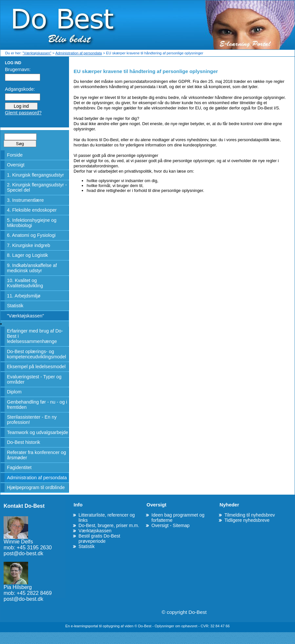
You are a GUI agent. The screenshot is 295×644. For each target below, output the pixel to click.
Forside (15, 155)
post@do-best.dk (23, 553)
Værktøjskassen (95, 531)
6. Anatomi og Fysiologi (31, 235)
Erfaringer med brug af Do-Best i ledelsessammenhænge (35, 336)
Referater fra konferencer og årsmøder (36, 455)
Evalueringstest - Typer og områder (34, 379)
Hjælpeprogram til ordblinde (36, 487)
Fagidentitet (19, 467)
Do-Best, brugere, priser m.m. (109, 525)
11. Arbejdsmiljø (24, 296)
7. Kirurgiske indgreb (28, 245)
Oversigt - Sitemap (171, 525)
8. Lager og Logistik (27, 255)
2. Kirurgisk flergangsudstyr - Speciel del (37, 187)
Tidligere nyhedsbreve (247, 520)
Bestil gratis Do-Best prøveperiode (99, 539)
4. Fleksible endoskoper (32, 210)
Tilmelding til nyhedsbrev (250, 515)
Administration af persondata (78, 53)
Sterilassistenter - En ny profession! (32, 420)
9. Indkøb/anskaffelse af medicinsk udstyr (32, 268)
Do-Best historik (24, 442)
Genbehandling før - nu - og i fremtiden (37, 405)
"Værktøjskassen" (37, 53)
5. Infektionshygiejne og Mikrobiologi (32, 223)
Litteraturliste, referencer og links (107, 518)
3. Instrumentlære (25, 200)
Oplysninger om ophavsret (177, 626)
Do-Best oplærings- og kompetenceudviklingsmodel (36, 354)
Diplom (14, 392)
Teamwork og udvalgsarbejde (37, 432)
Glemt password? (23, 113)
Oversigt (16, 165)
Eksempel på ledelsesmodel (36, 367)
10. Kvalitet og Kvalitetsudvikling (25, 283)
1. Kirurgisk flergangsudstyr (35, 175)
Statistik (15, 306)
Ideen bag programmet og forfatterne (178, 518)
